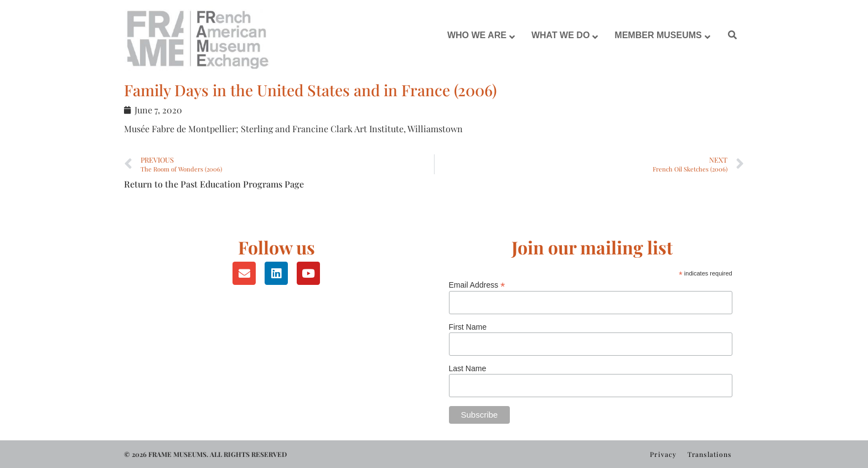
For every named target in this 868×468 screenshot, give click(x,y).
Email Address (477, 285)
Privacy (663, 454)
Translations (709, 454)
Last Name (468, 368)
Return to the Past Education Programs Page (214, 184)
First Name (468, 327)
